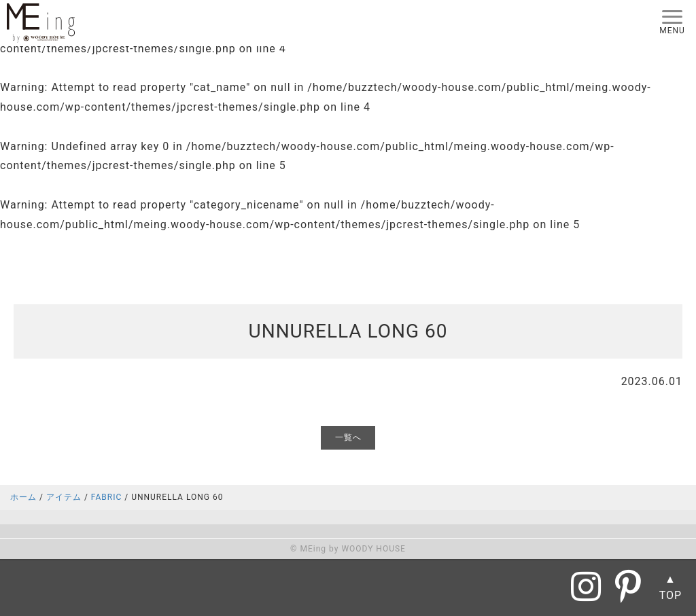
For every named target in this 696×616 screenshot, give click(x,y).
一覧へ (348, 437)
